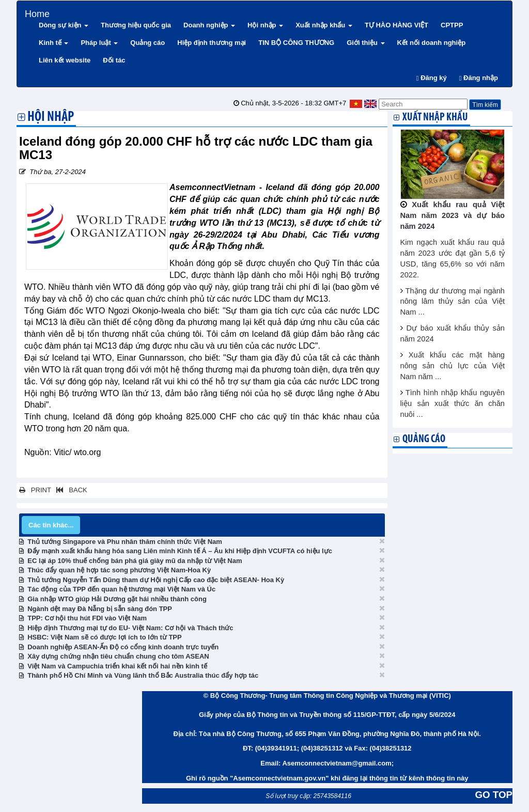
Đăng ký (432, 78)
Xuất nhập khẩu (324, 25)
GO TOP (494, 795)
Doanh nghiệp (209, 25)
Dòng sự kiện (64, 25)
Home (37, 13)
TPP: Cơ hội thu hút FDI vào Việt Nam (87, 618)
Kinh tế (53, 43)
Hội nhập (265, 25)
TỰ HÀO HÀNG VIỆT (396, 25)
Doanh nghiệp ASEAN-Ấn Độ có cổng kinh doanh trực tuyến (123, 647)
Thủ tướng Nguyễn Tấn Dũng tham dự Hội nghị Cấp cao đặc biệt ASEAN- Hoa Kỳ (156, 580)
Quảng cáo (147, 43)
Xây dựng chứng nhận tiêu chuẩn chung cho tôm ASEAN (118, 656)
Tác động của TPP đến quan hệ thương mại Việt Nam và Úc (121, 589)
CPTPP (452, 25)
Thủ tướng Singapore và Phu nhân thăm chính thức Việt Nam (125, 542)
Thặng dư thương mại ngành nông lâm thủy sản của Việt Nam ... (453, 302)
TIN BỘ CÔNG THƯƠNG (296, 43)
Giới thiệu (365, 43)
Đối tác (114, 60)
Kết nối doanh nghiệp (431, 43)
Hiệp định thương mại (212, 43)
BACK (70, 490)
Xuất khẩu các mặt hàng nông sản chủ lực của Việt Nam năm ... (453, 366)
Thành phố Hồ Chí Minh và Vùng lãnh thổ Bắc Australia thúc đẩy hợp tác (143, 675)
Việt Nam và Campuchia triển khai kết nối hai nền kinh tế (117, 666)
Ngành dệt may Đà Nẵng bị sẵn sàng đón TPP (100, 609)
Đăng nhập (479, 78)
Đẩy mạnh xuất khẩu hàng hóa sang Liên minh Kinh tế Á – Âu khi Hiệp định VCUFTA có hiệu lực (180, 551)
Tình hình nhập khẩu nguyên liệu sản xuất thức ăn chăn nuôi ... (453, 403)
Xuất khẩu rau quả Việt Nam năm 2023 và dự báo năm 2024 (453, 215)
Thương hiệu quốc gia (136, 25)
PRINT (35, 490)
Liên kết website (65, 60)
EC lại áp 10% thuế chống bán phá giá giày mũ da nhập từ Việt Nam (135, 561)
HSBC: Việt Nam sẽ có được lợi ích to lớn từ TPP (104, 637)
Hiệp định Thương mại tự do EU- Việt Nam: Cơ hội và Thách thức (130, 628)
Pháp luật (99, 43)
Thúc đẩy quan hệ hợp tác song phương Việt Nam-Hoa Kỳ (119, 570)
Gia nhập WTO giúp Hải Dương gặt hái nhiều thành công (117, 599)
